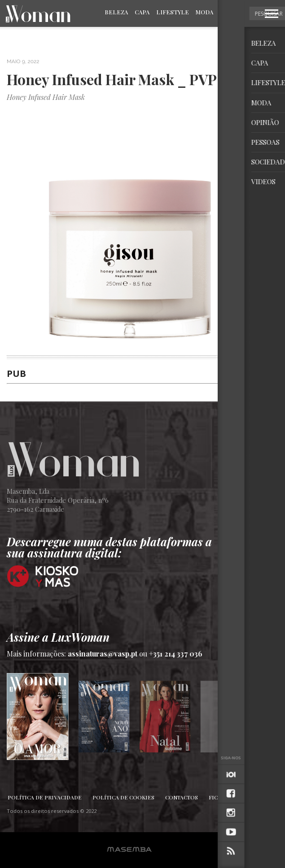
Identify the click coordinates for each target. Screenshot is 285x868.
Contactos (182, 797)
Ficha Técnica (230, 797)
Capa (142, 12)
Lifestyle (173, 12)
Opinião (232, 12)
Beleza (116, 12)
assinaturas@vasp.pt (103, 654)
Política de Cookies (123, 797)
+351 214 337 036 (176, 654)
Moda (204, 12)
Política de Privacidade (45, 797)
